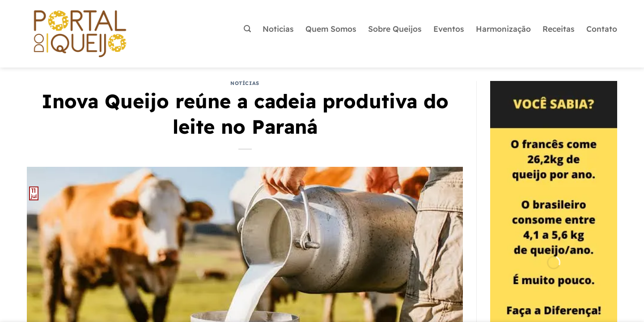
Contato (602, 29)
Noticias (278, 29)
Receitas (559, 29)
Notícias (245, 83)
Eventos (449, 29)
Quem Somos (331, 29)
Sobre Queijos (395, 29)
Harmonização (503, 29)
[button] (247, 29)
